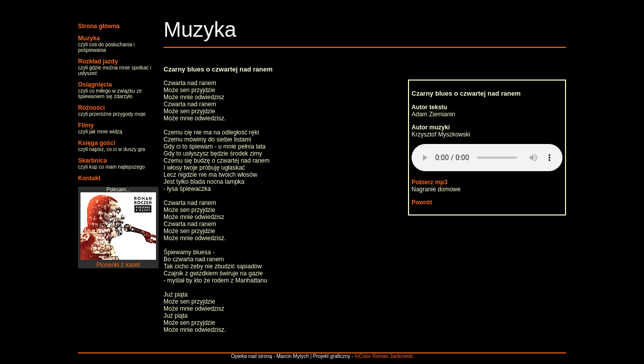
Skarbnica (92, 161)
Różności (91, 108)
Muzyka (89, 38)
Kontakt (89, 178)
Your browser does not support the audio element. (487, 158)
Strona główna (99, 26)
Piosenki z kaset (118, 261)
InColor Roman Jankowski (384, 356)
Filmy (86, 125)
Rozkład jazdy (98, 61)
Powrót (422, 202)
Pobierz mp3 (429, 182)
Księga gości (97, 143)
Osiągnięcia (95, 85)
